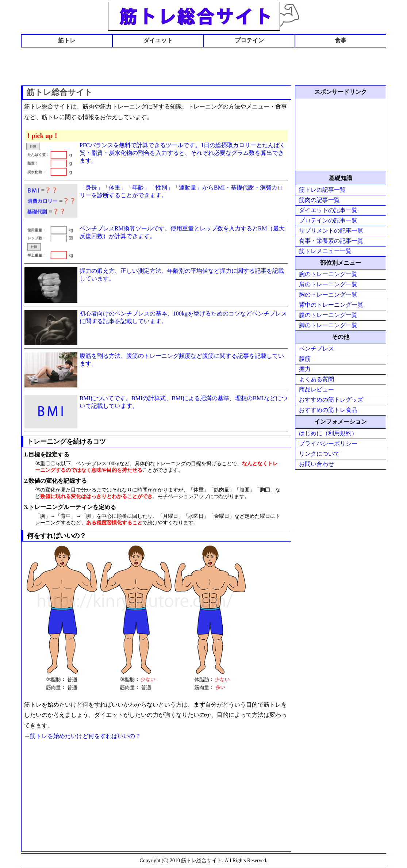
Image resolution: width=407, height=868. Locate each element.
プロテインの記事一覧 (328, 220)
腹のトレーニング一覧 (328, 315)
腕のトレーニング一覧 (328, 274)
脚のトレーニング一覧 (328, 325)
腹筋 (305, 359)
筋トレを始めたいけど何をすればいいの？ (85, 736)
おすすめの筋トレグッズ (331, 400)
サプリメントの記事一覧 (331, 231)
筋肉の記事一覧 (319, 200)
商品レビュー (316, 389)
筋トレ (67, 40)
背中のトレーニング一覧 (331, 305)
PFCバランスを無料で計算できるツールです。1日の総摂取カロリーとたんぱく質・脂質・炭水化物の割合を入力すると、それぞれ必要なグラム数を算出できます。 (183, 153)
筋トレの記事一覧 (322, 190)
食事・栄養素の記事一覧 (331, 241)
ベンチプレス (316, 349)
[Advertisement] (204, 66)
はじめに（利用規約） (328, 433)
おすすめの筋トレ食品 (328, 410)
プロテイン (249, 40)
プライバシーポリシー (328, 443)
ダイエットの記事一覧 (328, 210)
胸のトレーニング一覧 (328, 295)
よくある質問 (316, 379)
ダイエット (158, 40)
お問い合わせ (316, 464)
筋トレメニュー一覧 (325, 251)
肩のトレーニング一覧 (328, 284)
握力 (305, 369)
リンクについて (319, 454)
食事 (341, 40)
